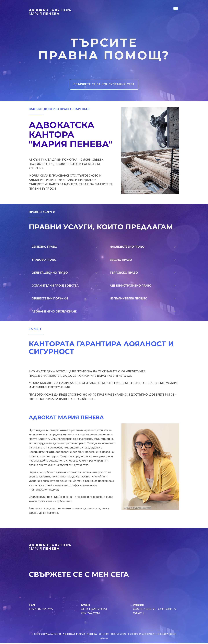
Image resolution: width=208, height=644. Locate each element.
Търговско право (143, 273)
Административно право (143, 286)
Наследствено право (143, 247)
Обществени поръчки (65, 299)
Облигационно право (65, 273)
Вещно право (143, 260)
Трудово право (65, 260)
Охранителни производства (65, 286)
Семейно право (65, 247)
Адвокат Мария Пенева (80, 635)
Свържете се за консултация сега (104, 84)
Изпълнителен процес (143, 299)
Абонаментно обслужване (104, 312)
